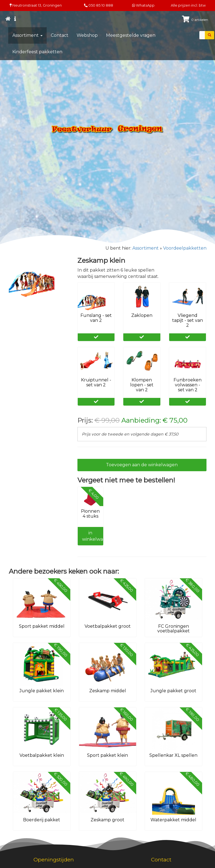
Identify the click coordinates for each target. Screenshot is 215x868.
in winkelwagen (93, 536)
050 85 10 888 (101, 5)
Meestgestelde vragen (131, 35)
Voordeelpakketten (185, 248)
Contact (60, 35)
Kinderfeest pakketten (37, 52)
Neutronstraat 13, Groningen (36, 5)
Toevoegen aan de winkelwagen (142, 465)
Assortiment (27, 35)
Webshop (87, 35)
